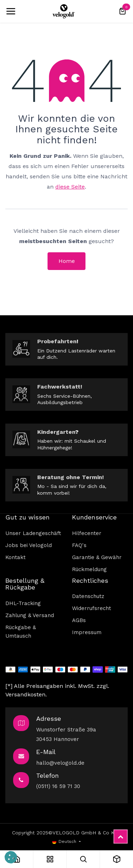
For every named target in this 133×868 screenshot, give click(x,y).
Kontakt (15, 557)
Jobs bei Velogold (29, 545)
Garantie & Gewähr (97, 557)
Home (67, 261)
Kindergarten (56, 432)
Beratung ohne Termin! (71, 477)
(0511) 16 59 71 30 (58, 786)
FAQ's (79, 545)
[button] (11, 857)
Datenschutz (88, 596)
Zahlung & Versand (30, 615)
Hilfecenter (87, 533)
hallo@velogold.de (60, 763)
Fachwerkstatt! (60, 387)
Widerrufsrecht (92, 608)
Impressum (87, 632)
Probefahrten (57, 341)
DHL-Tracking (23, 603)
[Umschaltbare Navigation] (11, 11)
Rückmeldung (89, 569)
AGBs (79, 620)
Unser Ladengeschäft (33, 533)
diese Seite (70, 187)
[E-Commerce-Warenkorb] (122, 11)
